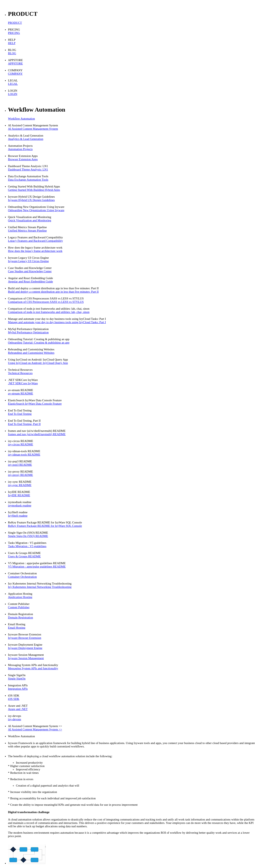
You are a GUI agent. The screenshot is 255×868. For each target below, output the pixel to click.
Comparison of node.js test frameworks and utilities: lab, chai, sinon (49, 312)
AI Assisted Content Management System (33, 129)
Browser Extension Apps (23, 159)
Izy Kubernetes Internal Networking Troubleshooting (40, 587)
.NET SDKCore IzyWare (23, 383)
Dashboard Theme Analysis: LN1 (28, 169)
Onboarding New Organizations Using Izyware (36, 210)
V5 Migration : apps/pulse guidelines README (37, 567)
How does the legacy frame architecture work (35, 251)
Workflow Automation (21, 119)
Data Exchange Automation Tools (28, 180)
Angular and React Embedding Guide (30, 281)
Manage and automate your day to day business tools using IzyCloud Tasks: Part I (57, 322)
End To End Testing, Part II (24, 424)
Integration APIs (18, 689)
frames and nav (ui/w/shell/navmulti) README (37, 434)
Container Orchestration (22, 577)
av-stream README (21, 393)
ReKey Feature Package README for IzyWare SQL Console (45, 526)
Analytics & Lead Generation (26, 139)
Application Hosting (20, 597)
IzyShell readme (18, 516)
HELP (12, 43)
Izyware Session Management (26, 658)
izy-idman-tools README (24, 455)
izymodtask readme (20, 505)
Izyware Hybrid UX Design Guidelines (31, 200)
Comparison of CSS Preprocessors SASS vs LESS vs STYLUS (46, 302)
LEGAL (13, 84)
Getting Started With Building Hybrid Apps (34, 190)
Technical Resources (20, 373)
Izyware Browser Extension (25, 638)
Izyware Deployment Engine (25, 648)
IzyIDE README (19, 495)
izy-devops (15, 719)
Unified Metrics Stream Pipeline (27, 231)
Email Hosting (17, 628)
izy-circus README (21, 444)
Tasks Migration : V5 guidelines (27, 546)
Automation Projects (20, 149)
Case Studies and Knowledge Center (30, 271)
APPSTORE (15, 63)
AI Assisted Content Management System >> (35, 729)
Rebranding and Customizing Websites (31, 353)
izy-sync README (20, 485)
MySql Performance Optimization (28, 332)
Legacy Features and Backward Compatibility (35, 241)
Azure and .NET (18, 709)
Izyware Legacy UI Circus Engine (28, 261)
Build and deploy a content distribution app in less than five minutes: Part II (53, 292)
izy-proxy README (20, 475)
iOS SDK (14, 699)
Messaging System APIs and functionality (33, 668)
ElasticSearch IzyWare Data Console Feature (35, 404)
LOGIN (13, 94)
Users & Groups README (24, 556)
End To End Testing (20, 414)
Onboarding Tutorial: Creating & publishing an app (39, 343)
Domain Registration (20, 617)
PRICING (14, 33)
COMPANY (15, 74)
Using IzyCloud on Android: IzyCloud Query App (38, 363)
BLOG (12, 53)
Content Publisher (19, 607)
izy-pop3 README (20, 465)
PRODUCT (15, 23)
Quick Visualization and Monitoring (30, 220)
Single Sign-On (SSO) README (28, 536)
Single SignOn (17, 679)
